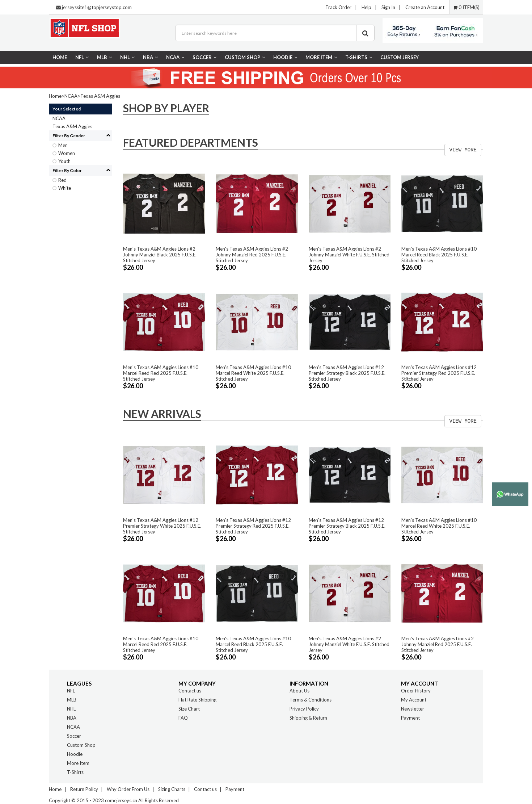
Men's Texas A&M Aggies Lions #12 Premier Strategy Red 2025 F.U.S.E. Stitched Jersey (439, 373)
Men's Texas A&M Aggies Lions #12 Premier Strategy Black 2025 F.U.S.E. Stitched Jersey (347, 373)
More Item (321, 57)
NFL (82, 57)
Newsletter (413, 709)
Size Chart (189, 709)
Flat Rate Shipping (197, 700)
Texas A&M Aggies (100, 96)
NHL (127, 57)
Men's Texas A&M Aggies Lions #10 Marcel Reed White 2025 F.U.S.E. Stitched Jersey (253, 373)
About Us (299, 691)
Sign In (388, 7)
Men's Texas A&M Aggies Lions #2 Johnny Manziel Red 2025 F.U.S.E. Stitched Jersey (252, 255)
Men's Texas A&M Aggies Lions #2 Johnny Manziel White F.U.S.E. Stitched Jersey (349, 255)
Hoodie (285, 57)
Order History (416, 691)
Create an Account (425, 7)
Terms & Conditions (311, 700)
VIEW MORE (463, 150)
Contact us (190, 691)
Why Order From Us (128, 789)
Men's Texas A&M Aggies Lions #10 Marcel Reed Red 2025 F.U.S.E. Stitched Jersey (161, 373)
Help (366, 7)
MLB (104, 57)
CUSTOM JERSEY (400, 57)
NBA (150, 57)
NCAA (175, 57)
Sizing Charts (172, 789)
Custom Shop (245, 57)
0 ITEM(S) (466, 7)
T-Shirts (359, 57)
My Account (414, 700)
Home (60, 57)
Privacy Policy (304, 709)
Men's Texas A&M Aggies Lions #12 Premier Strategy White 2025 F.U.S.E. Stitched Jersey (162, 526)
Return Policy (84, 789)
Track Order (338, 7)
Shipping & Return (308, 718)
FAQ (183, 718)
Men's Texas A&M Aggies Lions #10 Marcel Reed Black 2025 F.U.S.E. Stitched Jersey (439, 255)
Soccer (204, 57)
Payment (410, 718)
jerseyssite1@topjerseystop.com (97, 7)
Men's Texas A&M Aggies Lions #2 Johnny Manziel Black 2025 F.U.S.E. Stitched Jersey (160, 255)
